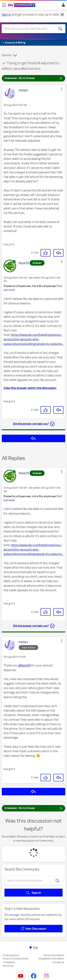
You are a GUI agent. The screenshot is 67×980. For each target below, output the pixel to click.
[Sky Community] (22, 5)
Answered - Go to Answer (33, 78)
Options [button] (7, 55)
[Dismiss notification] (62, 15)
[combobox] (30, 29)
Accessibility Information (51, 959)
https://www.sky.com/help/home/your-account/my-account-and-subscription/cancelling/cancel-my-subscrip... (33, 339)
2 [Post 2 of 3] (9, 401)
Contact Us (58, 962)
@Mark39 (24, 665)
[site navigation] (4, 5)
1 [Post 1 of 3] (9, 244)
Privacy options (11, 955)
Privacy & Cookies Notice (16, 959)
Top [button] (35, 948)
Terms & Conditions (54, 955)
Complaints (9, 962)
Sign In (63, 6)
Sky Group (8, 966)
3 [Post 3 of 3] (9, 769)
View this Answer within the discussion (30, 388)
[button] (62, 89)
